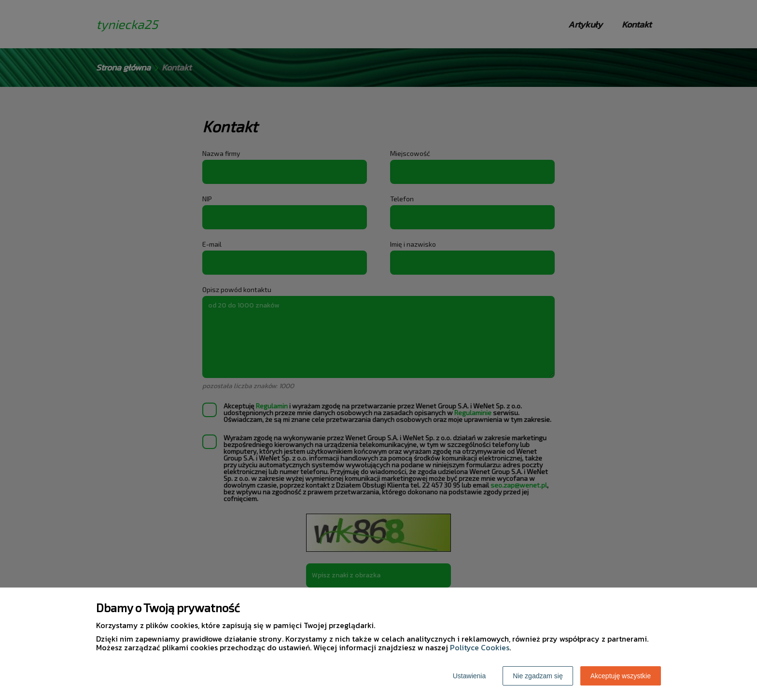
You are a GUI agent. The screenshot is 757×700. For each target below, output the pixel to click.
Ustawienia (469, 676)
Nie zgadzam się (538, 676)
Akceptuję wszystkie (621, 676)
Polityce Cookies (480, 647)
